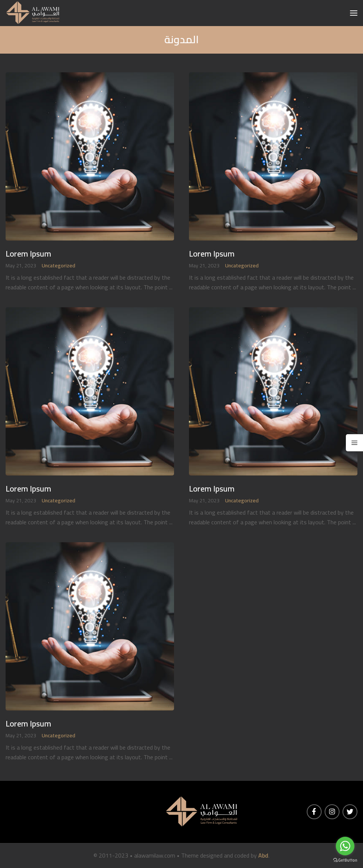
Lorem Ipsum (28, 254)
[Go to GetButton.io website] (345, 860)
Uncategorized (59, 266)
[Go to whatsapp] (345, 846)
